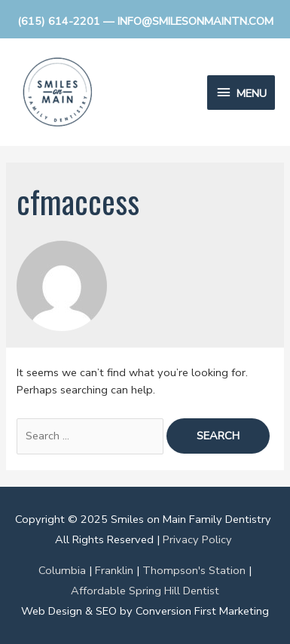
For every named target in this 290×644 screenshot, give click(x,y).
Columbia (62, 570)
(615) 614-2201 (59, 21)
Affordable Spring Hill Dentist (145, 591)
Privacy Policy (197, 539)
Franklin (114, 570)
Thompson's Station (194, 570)
